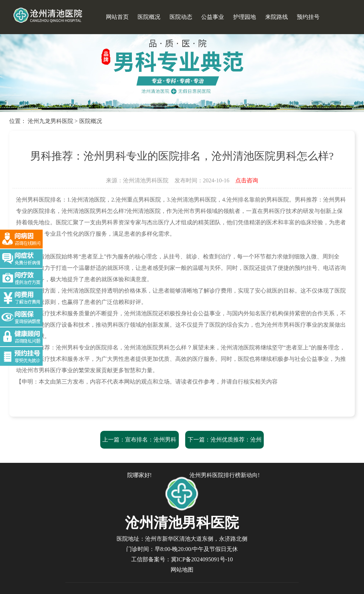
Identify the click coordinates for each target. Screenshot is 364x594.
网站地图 (182, 570)
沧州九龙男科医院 (50, 121)
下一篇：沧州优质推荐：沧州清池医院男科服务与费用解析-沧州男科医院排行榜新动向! (224, 457)
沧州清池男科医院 (146, 180)
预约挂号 (308, 17)
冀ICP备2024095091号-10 (202, 559)
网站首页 (117, 17)
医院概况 (149, 17)
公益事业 (213, 17)
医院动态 (181, 17)
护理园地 (245, 17)
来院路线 (277, 17)
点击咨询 (247, 180)
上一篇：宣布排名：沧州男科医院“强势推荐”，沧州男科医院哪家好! (139, 457)
